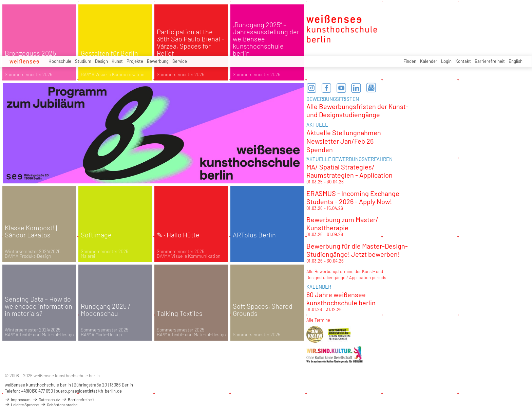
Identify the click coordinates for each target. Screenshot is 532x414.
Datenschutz (46, 399)
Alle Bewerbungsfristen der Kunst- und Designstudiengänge (357, 110)
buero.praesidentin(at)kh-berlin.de (89, 391)
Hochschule (60, 61)
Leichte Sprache (22, 404)
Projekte (135, 61)
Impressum (18, 399)
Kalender (429, 61)
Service (180, 61)
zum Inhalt (0, 0)
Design (101, 61)
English (516, 61)
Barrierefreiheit (490, 61)
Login (446, 61)
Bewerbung (158, 61)
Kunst (117, 61)
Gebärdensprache (59, 404)
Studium (83, 61)
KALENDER (319, 287)
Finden (410, 61)
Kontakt (463, 61)
